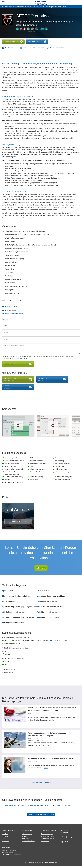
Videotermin (41, 568)
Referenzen (5, 838)
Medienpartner (26, 840)
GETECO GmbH (11, 307)
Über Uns (5, 836)
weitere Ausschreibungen (41, 784)
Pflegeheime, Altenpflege (39, 807)
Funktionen (40, 48)
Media (25, 48)
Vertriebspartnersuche (47, 838)
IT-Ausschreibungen (47, 836)
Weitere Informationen (58, 48)
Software (7, 7)
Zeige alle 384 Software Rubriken (41, 816)
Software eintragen (27, 836)
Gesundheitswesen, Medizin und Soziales (25, 7)
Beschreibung (10, 48)
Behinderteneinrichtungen (14, 807)
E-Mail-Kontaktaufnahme (14, 313)
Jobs (4, 840)
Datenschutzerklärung (21, 359)
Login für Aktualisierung (28, 843)
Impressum (5, 843)
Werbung (24, 838)
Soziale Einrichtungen (47, 7)
